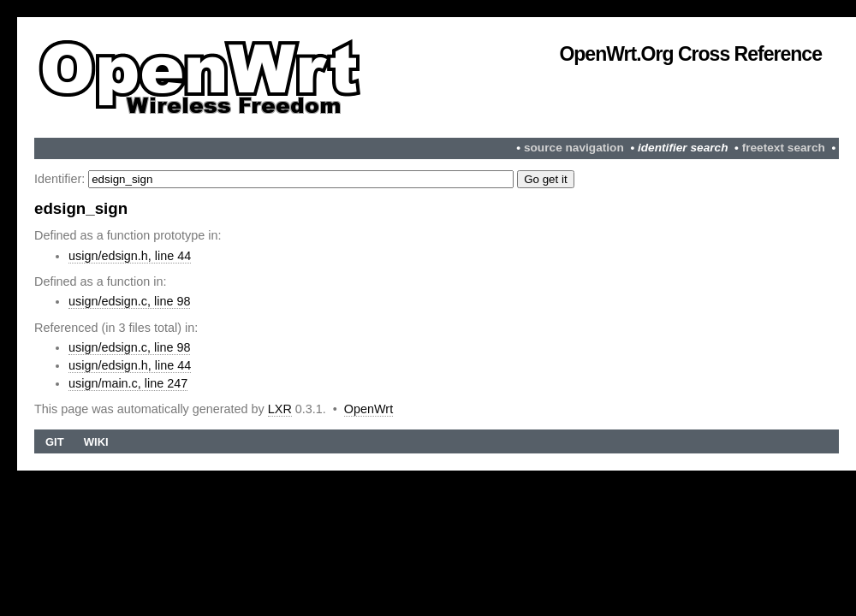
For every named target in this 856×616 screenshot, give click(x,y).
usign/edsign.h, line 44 (130, 256)
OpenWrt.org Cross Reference (690, 54)
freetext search (784, 148)
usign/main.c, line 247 (128, 383)
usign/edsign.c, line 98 (129, 301)
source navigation (574, 148)
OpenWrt (369, 409)
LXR (280, 409)
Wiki (96, 442)
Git (55, 442)
